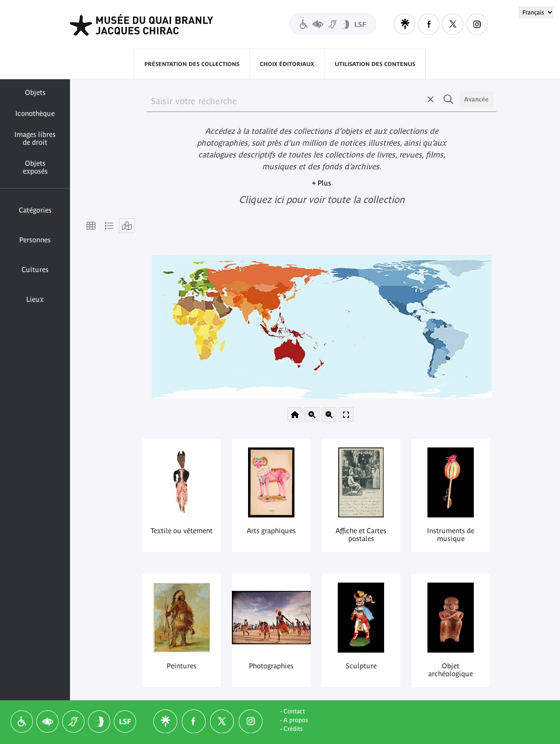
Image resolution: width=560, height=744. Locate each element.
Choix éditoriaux (287, 64)
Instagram (477, 24)
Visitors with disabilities (333, 24)
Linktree (405, 24)
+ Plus (322, 183)
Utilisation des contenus (375, 64)
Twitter (453, 24)
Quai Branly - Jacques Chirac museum (153, 25)
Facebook (429, 24)
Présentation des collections (192, 64)
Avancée (476, 99)
